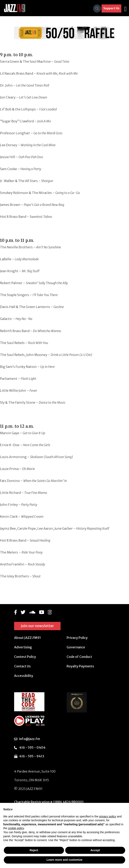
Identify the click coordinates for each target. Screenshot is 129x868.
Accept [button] (95, 850)
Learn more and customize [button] (64, 860)
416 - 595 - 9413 (32, 756)
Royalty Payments (80, 666)
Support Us (111, 8)
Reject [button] (34, 850)
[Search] (97, 8)
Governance (76, 647)
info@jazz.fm (30, 739)
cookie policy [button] (16, 828)
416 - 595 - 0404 (32, 747)
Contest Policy (25, 657)
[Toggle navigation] (125, 8)
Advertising (23, 647)
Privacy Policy (77, 638)
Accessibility (24, 676)
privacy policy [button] (108, 816)
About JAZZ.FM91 (27, 638)
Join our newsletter (37, 626)
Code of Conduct (79, 657)
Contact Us (22, 666)
